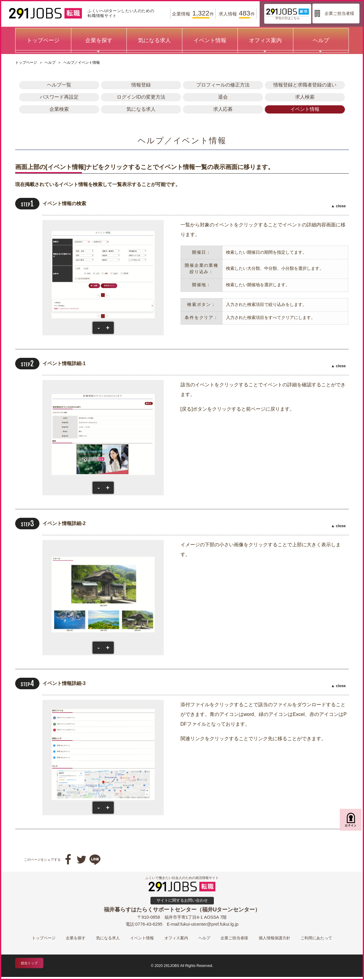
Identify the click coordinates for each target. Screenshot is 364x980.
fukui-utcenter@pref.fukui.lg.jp (209, 924)
